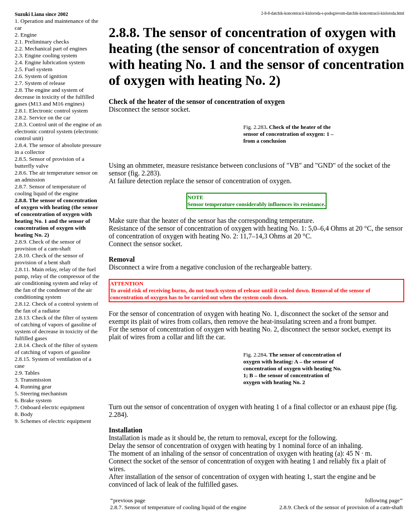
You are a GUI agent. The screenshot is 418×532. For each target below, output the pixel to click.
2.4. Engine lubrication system (50, 62)
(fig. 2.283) (144, 173)
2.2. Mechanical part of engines (51, 49)
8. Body (24, 414)
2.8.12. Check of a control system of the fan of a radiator (57, 307)
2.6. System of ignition (41, 76)
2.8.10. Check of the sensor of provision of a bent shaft (49, 259)
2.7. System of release (40, 83)
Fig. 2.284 (255, 355)
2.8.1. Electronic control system (51, 111)
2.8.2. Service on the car (42, 117)
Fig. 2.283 (255, 127)
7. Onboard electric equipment (50, 407)
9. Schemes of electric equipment (53, 421)
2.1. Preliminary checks (42, 42)
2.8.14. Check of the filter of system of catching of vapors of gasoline (56, 349)
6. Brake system (33, 400)
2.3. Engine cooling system (46, 55)
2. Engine (26, 35)
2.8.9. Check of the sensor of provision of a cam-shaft (48, 245)
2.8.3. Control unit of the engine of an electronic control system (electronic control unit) (58, 131)
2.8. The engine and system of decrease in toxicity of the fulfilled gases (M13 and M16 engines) (54, 97)
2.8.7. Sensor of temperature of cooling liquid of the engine (50, 190)
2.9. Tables (27, 373)
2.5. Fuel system (33, 69)
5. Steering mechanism (41, 393)
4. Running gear (33, 386)
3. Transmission (33, 380)
